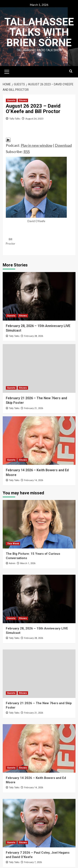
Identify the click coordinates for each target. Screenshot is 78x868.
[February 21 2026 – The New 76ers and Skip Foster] (39, 368)
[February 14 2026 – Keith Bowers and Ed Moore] (39, 441)
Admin (12, 563)
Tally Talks (15, 119)
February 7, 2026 (33, 862)
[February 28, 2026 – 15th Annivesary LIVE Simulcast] (39, 296)
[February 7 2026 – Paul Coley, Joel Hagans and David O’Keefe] (39, 823)
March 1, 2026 (28, 563)
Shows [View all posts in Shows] (23, 100)
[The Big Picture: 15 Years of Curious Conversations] (39, 524)
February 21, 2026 (34, 408)
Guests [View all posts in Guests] (11, 100)
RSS (27, 152)
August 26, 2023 (34, 119)
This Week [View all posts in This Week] (13, 544)
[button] (7, 71)
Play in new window (37, 145)
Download (63, 145)
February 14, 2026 (34, 480)
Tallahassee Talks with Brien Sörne (39, 32)
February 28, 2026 (34, 336)
